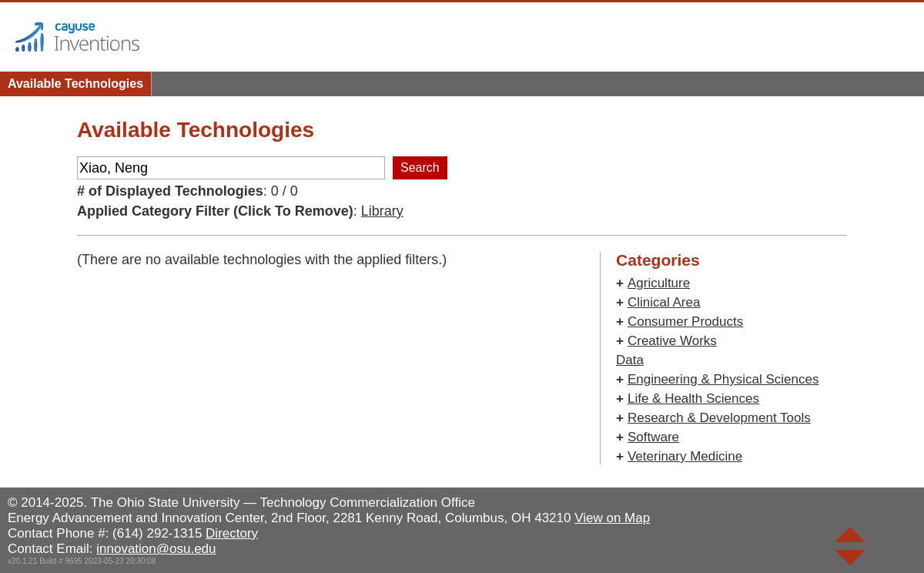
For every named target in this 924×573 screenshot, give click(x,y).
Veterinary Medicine (685, 456)
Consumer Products (685, 322)
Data (630, 360)
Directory (232, 533)
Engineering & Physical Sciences (723, 379)
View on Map (612, 518)
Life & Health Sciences (693, 399)
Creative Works (672, 341)
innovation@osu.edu (156, 549)
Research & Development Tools (719, 418)
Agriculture (659, 283)
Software (653, 437)
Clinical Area (664, 302)
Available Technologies (75, 84)
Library (382, 211)
